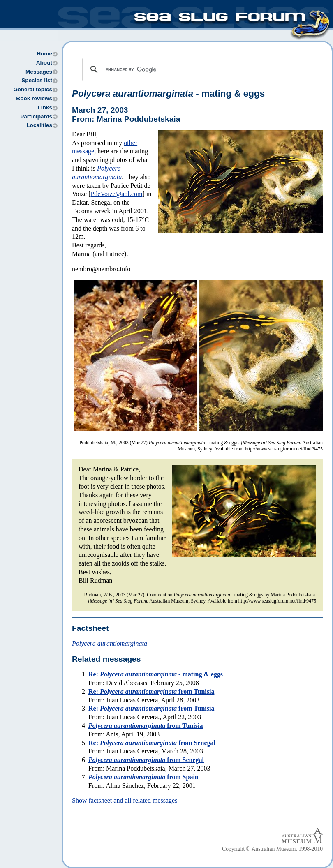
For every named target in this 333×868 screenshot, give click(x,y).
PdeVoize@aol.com (116, 194)
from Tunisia (146, 726)
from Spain (143, 777)
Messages (39, 72)
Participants (36, 117)
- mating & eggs (168, 93)
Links (45, 107)
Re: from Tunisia (151, 691)
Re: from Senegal (152, 743)
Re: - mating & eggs (156, 674)
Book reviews (34, 98)
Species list (37, 80)
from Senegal (146, 760)
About (44, 63)
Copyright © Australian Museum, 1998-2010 (272, 849)
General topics (33, 89)
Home (44, 54)
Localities (39, 125)
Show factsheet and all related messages (125, 800)
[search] (196, 69)
